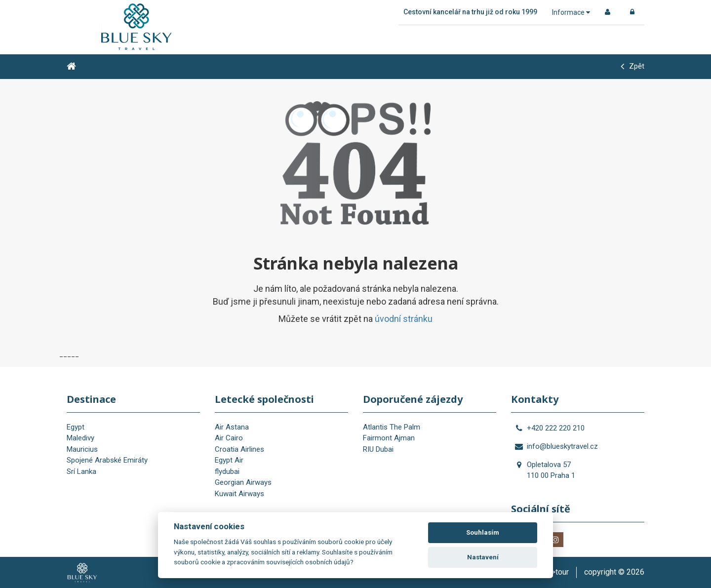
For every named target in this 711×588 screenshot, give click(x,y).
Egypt (76, 427)
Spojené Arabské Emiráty (107, 460)
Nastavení (483, 557)
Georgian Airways (243, 482)
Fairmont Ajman (389, 438)
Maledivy (80, 438)
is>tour (557, 572)
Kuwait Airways (239, 494)
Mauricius (82, 449)
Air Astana (232, 427)
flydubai (227, 471)
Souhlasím (483, 532)
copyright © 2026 (614, 572)
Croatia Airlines (239, 449)
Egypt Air (229, 460)
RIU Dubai (378, 449)
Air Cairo (229, 438)
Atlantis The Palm (392, 427)
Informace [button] (571, 12)
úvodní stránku (404, 319)
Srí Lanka (81, 471)
